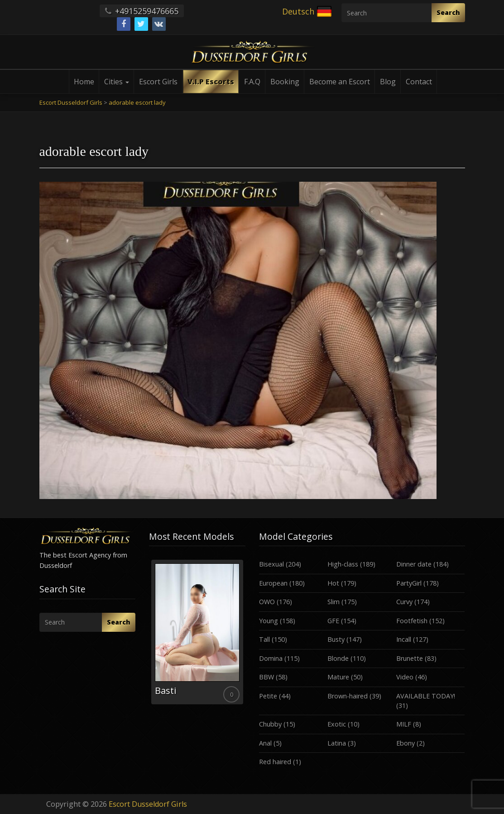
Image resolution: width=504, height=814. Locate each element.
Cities (117, 82)
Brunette (410, 658)
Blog (388, 82)
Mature (338, 677)
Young (269, 621)
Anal (265, 743)
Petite (268, 696)
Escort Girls (158, 82)
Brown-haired (348, 696)
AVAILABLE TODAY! (426, 696)
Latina (337, 743)
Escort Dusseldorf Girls (148, 804)
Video (405, 677)
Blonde (338, 658)
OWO (267, 602)
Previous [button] (149, 635)
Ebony (406, 743)
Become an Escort (340, 82)
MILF (404, 724)
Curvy (404, 602)
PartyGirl (409, 583)
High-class (343, 564)
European (273, 583)
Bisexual (271, 564)
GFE (333, 621)
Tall (264, 639)
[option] (197, 632)
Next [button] (245, 635)
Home (84, 82)
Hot (333, 583)
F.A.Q (252, 82)
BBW (266, 677)
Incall (404, 639)
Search (448, 12)
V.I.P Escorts (211, 82)
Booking (285, 82)
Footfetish (412, 621)
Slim (334, 602)
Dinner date (414, 564)
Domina (271, 658)
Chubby (270, 724)
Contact (419, 82)
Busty (336, 639)
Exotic (337, 724)
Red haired (275, 762)
